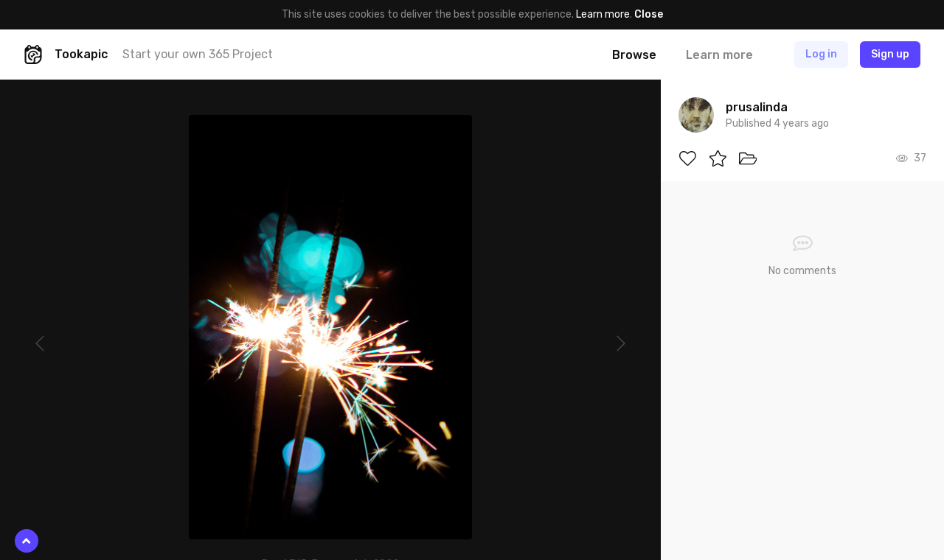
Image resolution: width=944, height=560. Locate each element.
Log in (821, 54)
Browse (634, 55)
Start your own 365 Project (198, 54)
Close (649, 14)
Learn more (603, 14)
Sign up (890, 54)
